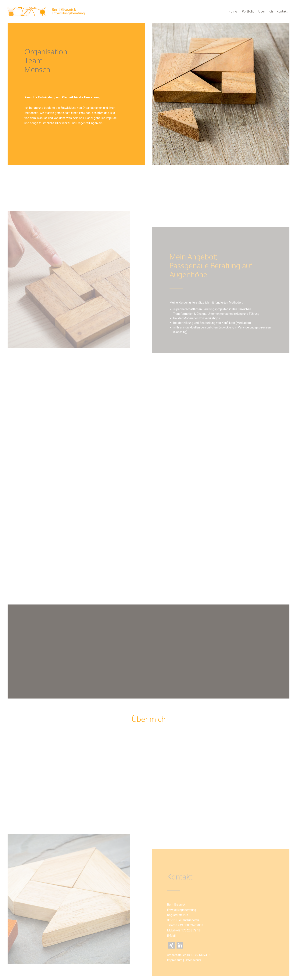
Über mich (266, 11)
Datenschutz (192, 975)
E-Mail (171, 950)
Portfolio (248, 11)
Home (233, 11)
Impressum (174, 975)
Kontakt (282, 11)
